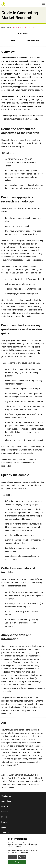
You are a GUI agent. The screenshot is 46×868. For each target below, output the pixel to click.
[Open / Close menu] (43, 4)
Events (4, 822)
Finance (5, 806)
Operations (6, 801)
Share (13, 40)
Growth (4, 812)
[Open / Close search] (39, 4)
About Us (5, 833)
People (4, 817)
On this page (23, 34)
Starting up (6, 796)
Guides (9, 28)
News (4, 827)
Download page (33, 40)
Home (3, 28)
